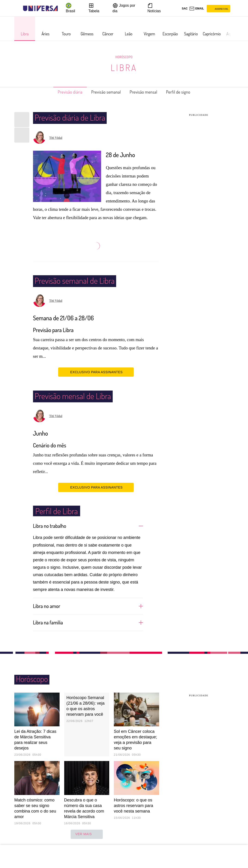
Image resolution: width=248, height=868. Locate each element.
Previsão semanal (104, 92)
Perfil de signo (186, 92)
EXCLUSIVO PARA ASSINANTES (96, 372)
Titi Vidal (56, 138)
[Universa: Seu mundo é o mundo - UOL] (40, 8)
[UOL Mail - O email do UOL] (197, 9)
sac (185, 9)
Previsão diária (63, 92)
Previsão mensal (147, 92)
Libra (124, 67)
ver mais (87, 834)
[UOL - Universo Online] (62, 8)
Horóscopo (124, 57)
